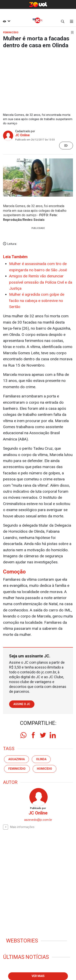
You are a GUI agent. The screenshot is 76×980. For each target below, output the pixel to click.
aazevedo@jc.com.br (38, 820)
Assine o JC (22, 704)
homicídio (44, 769)
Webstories (22, 941)
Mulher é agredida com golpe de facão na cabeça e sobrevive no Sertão (37, 301)
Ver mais (38, 976)
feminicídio (17, 769)
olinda (41, 759)
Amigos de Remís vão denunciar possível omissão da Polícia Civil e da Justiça (41, 282)
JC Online (22, 135)
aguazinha (17, 759)
